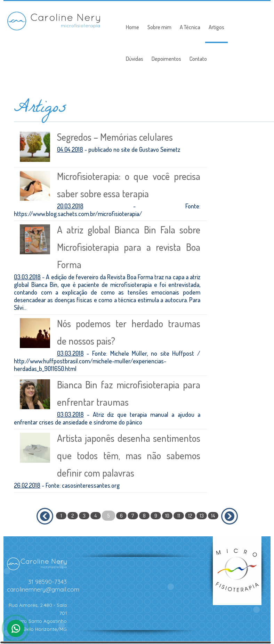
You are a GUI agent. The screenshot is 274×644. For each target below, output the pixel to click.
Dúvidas (135, 59)
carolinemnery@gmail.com (43, 589)
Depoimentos (166, 59)
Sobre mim (159, 27)
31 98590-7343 (47, 582)
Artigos (216, 27)
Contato (198, 59)
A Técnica (190, 27)
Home (132, 27)
